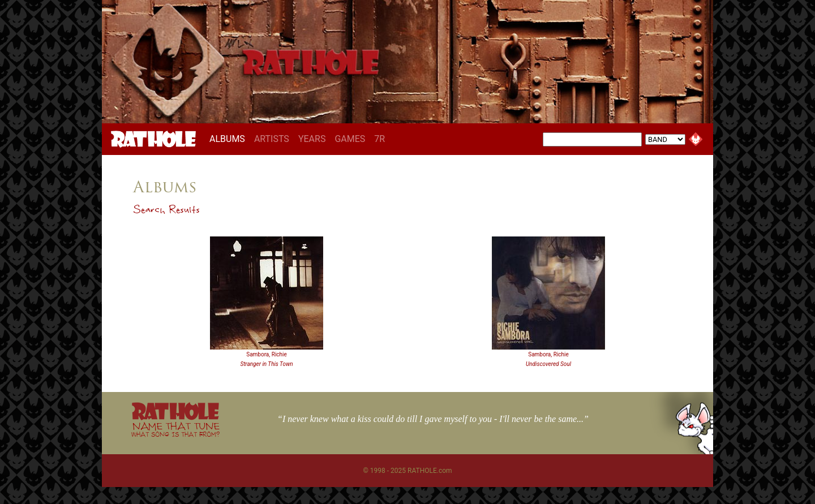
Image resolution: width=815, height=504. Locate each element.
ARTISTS (272, 139)
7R (379, 139)
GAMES (350, 139)
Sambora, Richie (267, 354)
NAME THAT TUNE (175, 429)
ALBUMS (230, 139)
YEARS (312, 139)
